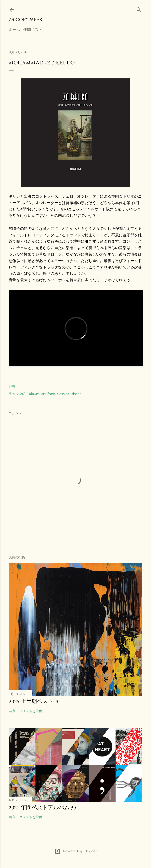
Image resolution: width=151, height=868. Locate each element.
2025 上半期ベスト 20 (34, 701)
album (34, 394)
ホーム (14, 30)
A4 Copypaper (26, 19)
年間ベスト (33, 30)
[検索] (139, 9)
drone (77, 394)
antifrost (48, 394)
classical (63, 394)
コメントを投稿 (31, 711)
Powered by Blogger (75, 851)
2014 (24, 394)
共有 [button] (12, 386)
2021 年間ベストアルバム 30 (42, 807)
